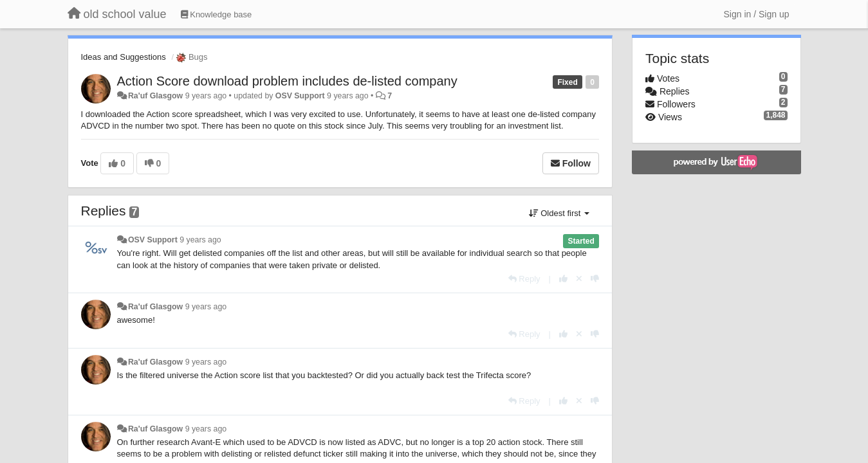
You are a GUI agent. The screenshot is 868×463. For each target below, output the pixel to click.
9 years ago (200, 240)
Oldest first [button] (559, 213)
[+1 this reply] (563, 279)
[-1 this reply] (595, 279)
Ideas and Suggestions (124, 57)
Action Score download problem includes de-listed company (287, 81)
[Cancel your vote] (579, 279)
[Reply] (524, 279)
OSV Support (300, 96)
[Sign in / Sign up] (757, 14)
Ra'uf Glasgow (155, 96)
